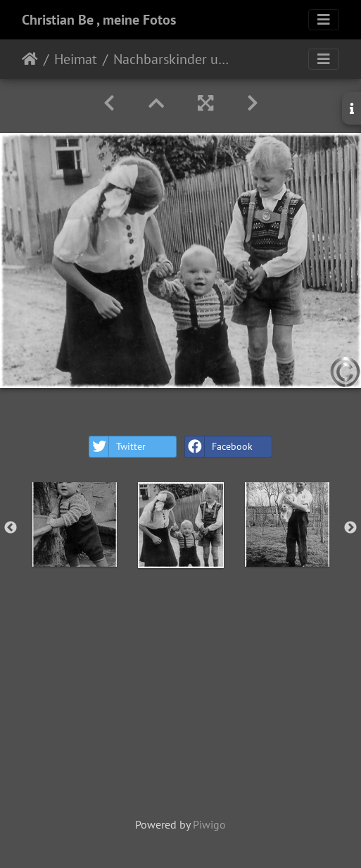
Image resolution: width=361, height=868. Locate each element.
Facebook (219, 447)
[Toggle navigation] (324, 20)
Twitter (118, 447)
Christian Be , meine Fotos (99, 20)
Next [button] (350, 528)
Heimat (76, 59)
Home (30, 59)
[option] (74, 524)
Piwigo (209, 824)
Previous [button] (11, 528)
